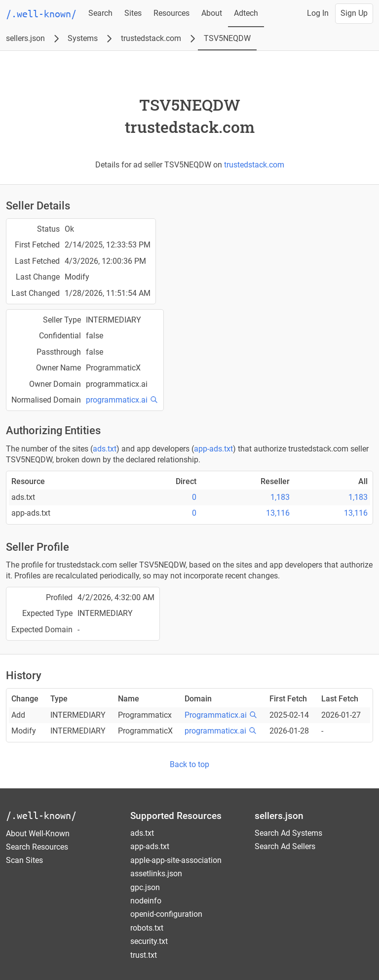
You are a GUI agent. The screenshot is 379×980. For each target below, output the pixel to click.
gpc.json (145, 887)
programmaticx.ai (117, 400)
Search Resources (37, 847)
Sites (133, 13)
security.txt (149, 941)
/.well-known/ (41, 815)
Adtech (246, 13)
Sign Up (354, 13)
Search (100, 13)
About (212, 13)
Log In (318, 13)
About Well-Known (38, 834)
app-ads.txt (213, 449)
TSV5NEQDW (227, 38)
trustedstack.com (151, 38)
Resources (171, 13)
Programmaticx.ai (216, 715)
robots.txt (147, 928)
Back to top (189, 764)
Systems (83, 38)
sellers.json (25, 38)
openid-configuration (166, 914)
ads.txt (105, 449)
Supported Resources (176, 816)
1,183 (280, 497)
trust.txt (144, 955)
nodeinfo (146, 901)
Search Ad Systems (288, 833)
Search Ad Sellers (285, 846)
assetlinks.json (156, 874)
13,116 (278, 513)
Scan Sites (24, 860)
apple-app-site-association (176, 860)
